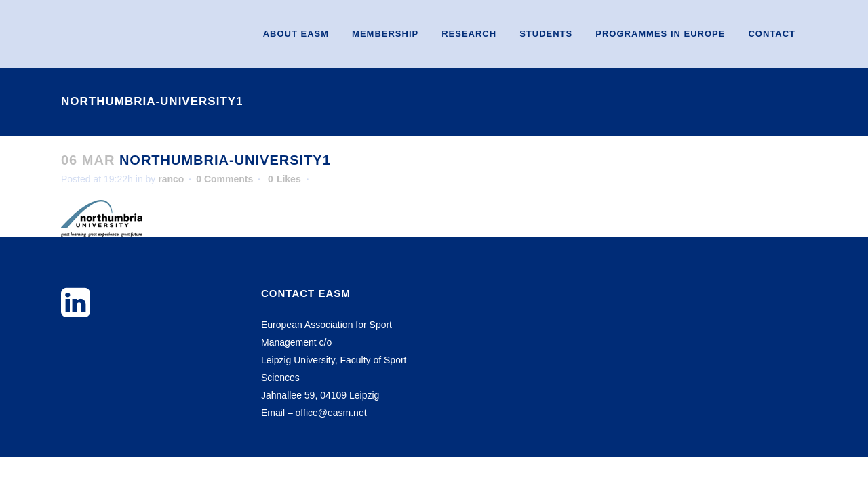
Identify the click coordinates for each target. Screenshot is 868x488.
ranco (171, 179)
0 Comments (224, 179)
